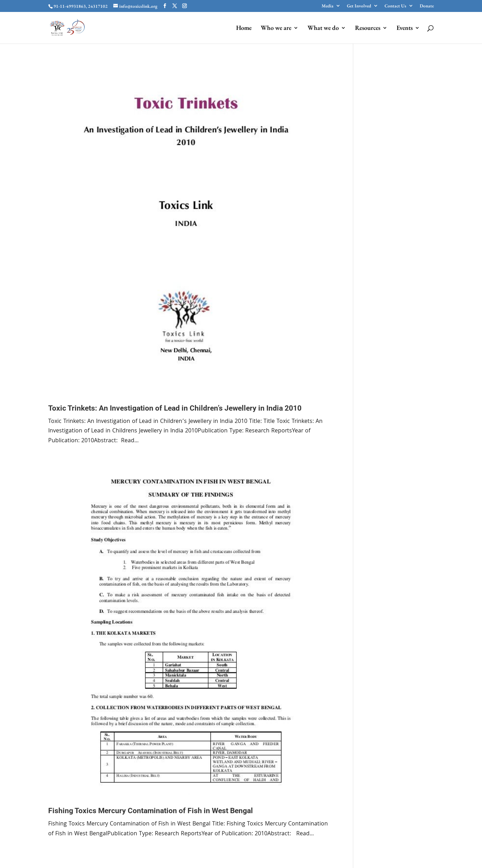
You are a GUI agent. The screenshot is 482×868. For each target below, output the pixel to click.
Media (328, 6)
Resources (368, 28)
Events (405, 28)
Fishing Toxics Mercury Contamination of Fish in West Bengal (151, 811)
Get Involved (359, 6)
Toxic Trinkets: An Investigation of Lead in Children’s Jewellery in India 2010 (175, 408)
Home (244, 28)
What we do (323, 28)
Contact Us (395, 6)
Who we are (276, 28)
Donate (427, 6)
